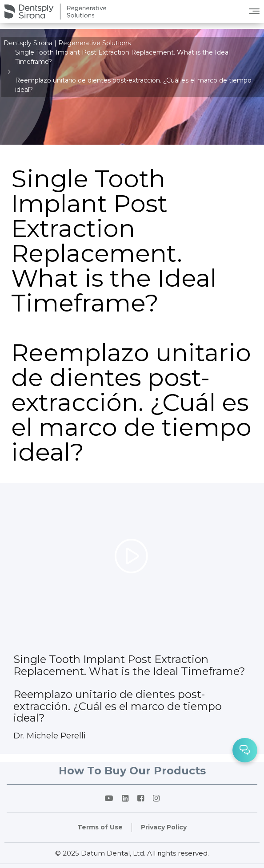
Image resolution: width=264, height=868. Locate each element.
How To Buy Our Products (132, 771)
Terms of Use (100, 827)
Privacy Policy (164, 827)
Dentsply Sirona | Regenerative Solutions (67, 43)
